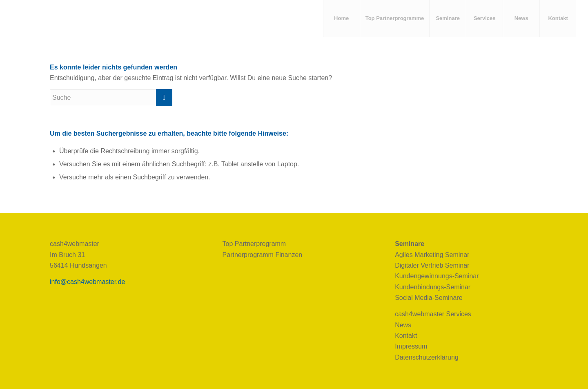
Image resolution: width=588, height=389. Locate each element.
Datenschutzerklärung (427, 357)
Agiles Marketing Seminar (432, 255)
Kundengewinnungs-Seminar (437, 276)
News (403, 325)
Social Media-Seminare (429, 298)
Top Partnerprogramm (254, 244)
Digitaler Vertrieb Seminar (432, 265)
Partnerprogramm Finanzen (263, 255)
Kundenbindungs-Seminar (433, 287)
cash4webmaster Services (433, 314)
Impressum (411, 346)
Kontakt (406, 336)
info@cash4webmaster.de (87, 282)
